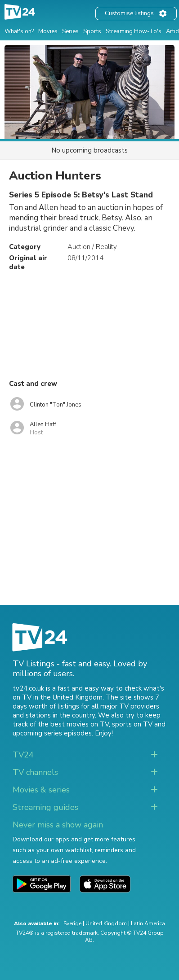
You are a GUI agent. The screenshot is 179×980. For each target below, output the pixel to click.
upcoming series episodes (52, 733)
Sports (92, 31)
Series (70, 31)
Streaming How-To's (134, 31)
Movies (48, 31)
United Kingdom (106, 923)
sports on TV (132, 724)
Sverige (72, 923)
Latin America (148, 923)
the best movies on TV (73, 724)
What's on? (19, 31)
